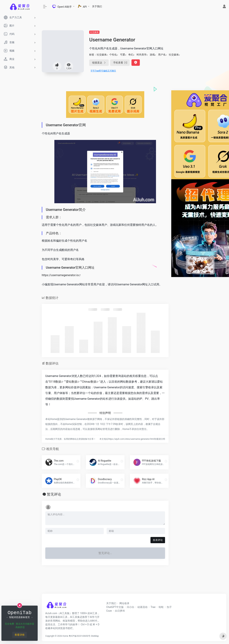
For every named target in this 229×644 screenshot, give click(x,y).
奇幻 (131, 55)
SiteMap (95, 636)
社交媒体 (94, 32)
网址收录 (124, 603)
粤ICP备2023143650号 (80, 636)
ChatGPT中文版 (115, 607)
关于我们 (97, 6)
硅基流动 (142, 607)
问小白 (131, 607)
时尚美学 (142, 55)
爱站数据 (72, 382)
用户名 (162, 55)
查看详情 (20, 635)
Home (65, 636)
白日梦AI (120, 611)
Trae (153, 607)
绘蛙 (161, 607)
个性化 (113, 55)
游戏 (152, 55)
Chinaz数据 (89, 382)
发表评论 (158, 540)
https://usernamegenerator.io (60, 275)
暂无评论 (54, 494)
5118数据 (55, 382)
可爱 (123, 55)
